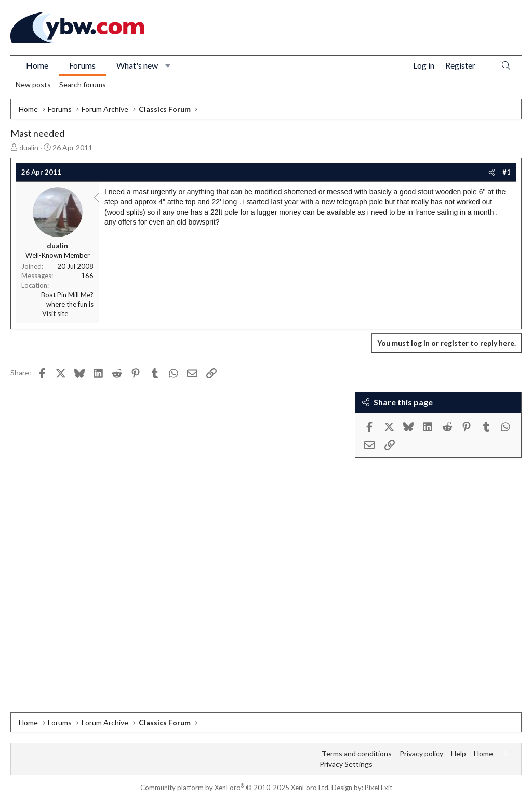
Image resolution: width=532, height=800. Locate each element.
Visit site (55, 313)
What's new (137, 65)
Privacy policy (421, 753)
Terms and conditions (357, 753)
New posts (33, 84)
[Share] (492, 172)
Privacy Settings (346, 764)
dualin (29, 147)
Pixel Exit (378, 788)
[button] (168, 65)
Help (458, 753)
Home (37, 65)
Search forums (83, 84)
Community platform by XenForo (235, 788)
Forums (82, 65)
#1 (507, 172)
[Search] (506, 66)
